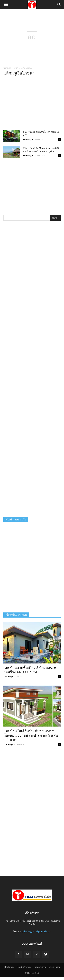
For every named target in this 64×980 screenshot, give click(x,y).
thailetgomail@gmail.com (37, 931)
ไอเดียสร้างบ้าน (24, 967)
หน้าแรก (7, 68)
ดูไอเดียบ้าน (9, 967)
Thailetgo (28, 139)
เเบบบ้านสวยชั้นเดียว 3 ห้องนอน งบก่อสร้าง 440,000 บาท (30, 670)
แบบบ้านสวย (55, 967)
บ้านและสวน (40, 967)
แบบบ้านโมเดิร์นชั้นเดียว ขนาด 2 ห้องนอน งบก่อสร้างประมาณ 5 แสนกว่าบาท (31, 735)
